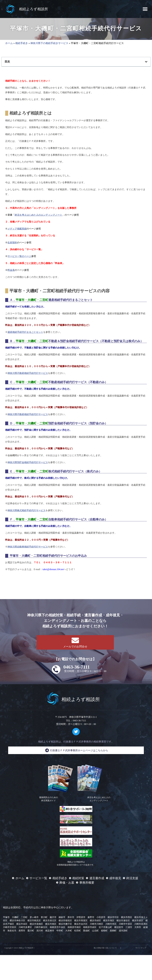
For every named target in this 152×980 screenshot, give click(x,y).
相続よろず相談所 (33, 9)
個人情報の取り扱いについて (105, 949)
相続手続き (22, 44)
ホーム (9, 44)
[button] (145, 9)
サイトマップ (141, 949)
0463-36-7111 (77, 668)
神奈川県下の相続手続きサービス (49, 44)
